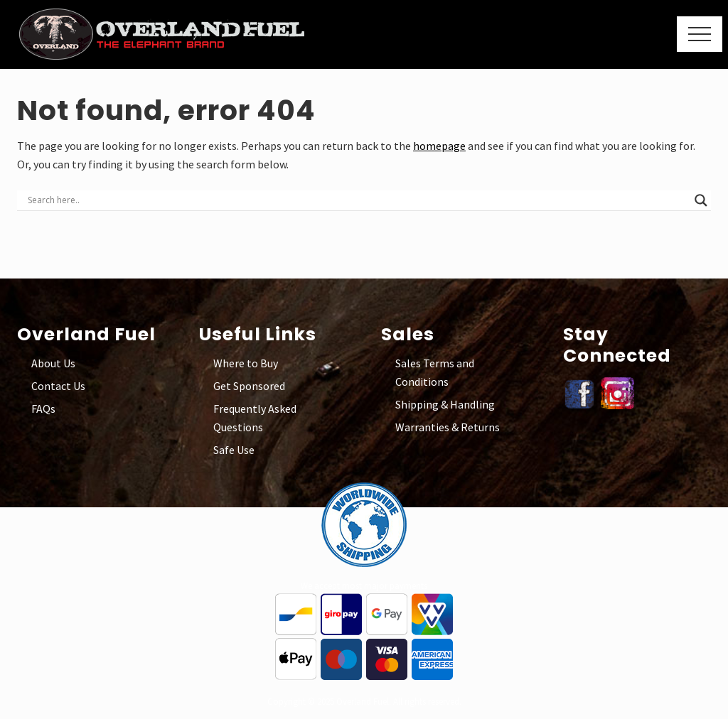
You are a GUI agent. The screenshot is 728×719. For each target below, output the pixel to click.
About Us (53, 363)
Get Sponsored (249, 386)
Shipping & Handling (445, 404)
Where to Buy (246, 363)
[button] (700, 34)
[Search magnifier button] (701, 200)
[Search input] (358, 200)
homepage (439, 146)
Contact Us (58, 386)
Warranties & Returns (448, 427)
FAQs (43, 409)
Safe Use (234, 450)
